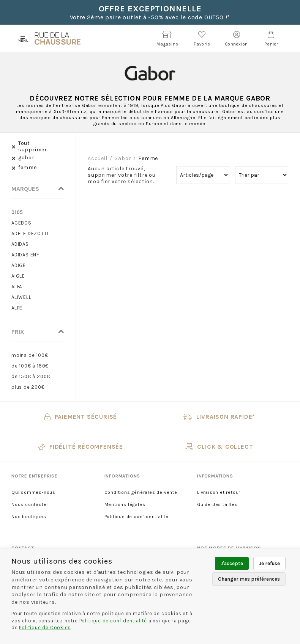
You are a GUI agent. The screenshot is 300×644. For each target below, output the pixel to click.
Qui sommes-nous (33, 492)
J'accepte (232, 563)
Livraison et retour (219, 492)
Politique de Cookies (45, 628)
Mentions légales (125, 504)
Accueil (98, 158)
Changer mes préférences (249, 579)
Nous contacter (30, 504)
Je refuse (269, 563)
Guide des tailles (217, 504)
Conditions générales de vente (141, 492)
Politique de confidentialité (137, 517)
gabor (123, 158)
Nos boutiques (29, 517)
